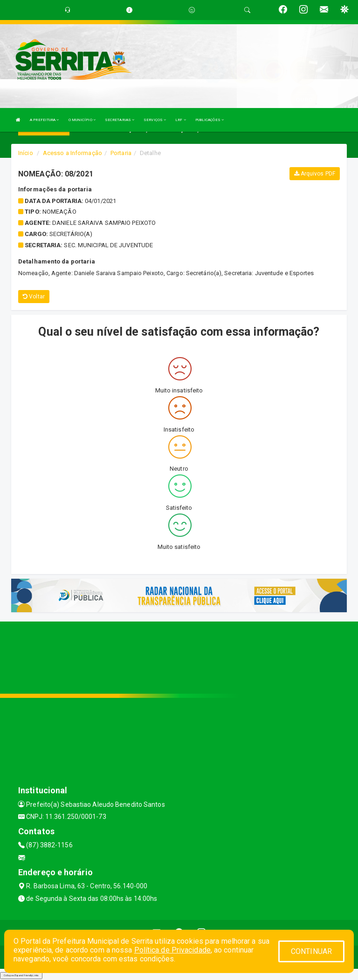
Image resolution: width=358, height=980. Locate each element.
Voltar (34, 297)
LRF (181, 120)
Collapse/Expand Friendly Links (21, 975)
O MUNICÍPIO (82, 120)
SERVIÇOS (155, 120)
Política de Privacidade (172, 950)
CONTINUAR (311, 951)
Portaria (121, 153)
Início (26, 153)
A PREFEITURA (44, 120)
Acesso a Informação (72, 153)
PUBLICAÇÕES (210, 120)
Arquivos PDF (315, 174)
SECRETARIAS (120, 120)
